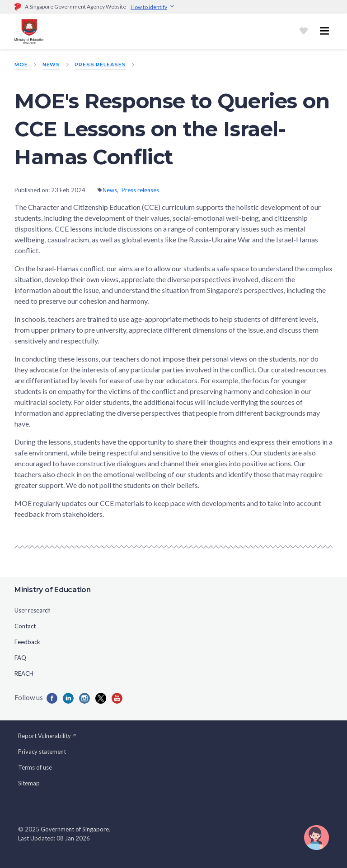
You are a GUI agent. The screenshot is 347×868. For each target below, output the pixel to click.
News (52, 65)
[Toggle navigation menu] (324, 31)
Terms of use (35, 767)
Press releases (100, 65)
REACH (24, 673)
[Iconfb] (52, 698)
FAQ (20, 658)
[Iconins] (84, 698)
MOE (21, 65)
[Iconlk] (68, 698)
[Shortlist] (304, 31)
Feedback (27, 642)
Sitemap (29, 783)
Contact (25, 626)
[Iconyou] (117, 698)
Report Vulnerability (47, 736)
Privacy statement (42, 752)
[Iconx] (101, 698)
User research (33, 610)
